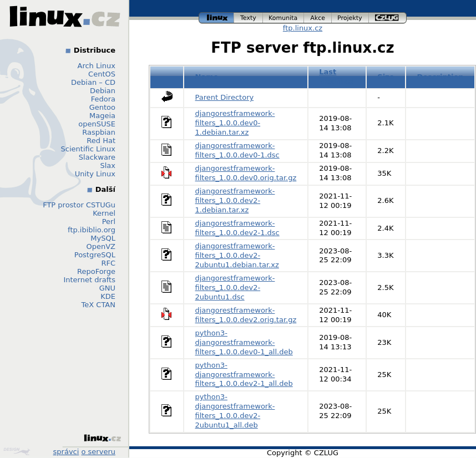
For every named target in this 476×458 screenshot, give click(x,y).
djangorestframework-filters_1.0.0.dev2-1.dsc (237, 228)
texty (249, 18)
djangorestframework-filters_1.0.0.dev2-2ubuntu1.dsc (235, 287)
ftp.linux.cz (303, 28)
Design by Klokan (17, 451)
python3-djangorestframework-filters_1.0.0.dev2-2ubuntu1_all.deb (235, 411)
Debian (103, 91)
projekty (350, 18)
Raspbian (99, 132)
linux (216, 18)
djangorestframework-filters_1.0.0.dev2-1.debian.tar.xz (235, 200)
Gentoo (102, 107)
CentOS (102, 74)
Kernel (104, 213)
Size (386, 77)
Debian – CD (93, 82)
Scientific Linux (88, 149)
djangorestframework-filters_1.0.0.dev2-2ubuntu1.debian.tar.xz (237, 255)
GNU (107, 288)
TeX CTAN (98, 305)
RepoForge (96, 271)
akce (318, 18)
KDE (108, 296)
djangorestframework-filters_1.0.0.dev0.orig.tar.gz (246, 173)
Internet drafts (89, 280)
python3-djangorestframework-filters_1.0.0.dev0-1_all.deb (244, 342)
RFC (108, 263)
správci (66, 452)
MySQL (103, 238)
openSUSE (97, 124)
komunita (283, 18)
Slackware (97, 157)
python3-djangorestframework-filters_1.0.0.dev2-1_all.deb (244, 375)
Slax (108, 166)
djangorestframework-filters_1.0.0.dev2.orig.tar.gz (246, 315)
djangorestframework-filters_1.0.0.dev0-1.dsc (237, 150)
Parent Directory (225, 97)
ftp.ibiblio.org (92, 230)
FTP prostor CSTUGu (79, 205)
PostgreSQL (95, 255)
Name (207, 77)
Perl (109, 222)
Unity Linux (95, 174)
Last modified (337, 77)
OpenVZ (101, 246)
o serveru (98, 452)
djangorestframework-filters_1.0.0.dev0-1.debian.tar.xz (235, 123)
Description (440, 77)
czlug (388, 18)
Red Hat (101, 141)
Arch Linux (97, 66)
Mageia (102, 116)
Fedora (103, 99)
